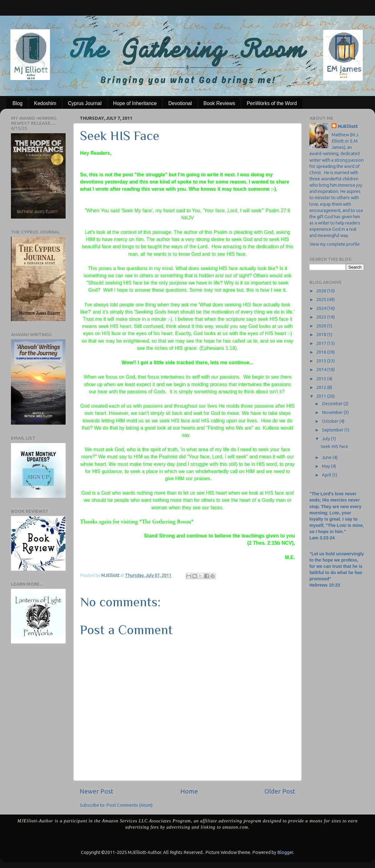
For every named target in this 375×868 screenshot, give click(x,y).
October (331, 421)
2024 (322, 308)
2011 (322, 396)
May (326, 466)
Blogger (285, 852)
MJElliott (348, 126)
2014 (322, 370)
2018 (322, 335)
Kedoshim (45, 103)
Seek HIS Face (334, 447)
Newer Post (97, 791)
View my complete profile (335, 244)
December (333, 404)
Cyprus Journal (85, 103)
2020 (322, 326)
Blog (17, 103)
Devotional (180, 103)
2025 (322, 300)
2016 (322, 352)
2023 (322, 317)
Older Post (280, 791)
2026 (322, 291)
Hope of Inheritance (135, 103)
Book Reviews (219, 103)
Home (189, 791)
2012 (322, 387)
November (333, 412)
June (327, 457)
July (326, 439)
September (333, 430)
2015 (322, 361)
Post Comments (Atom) (129, 805)
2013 (322, 379)
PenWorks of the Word (272, 103)
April (327, 475)
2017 (322, 343)
